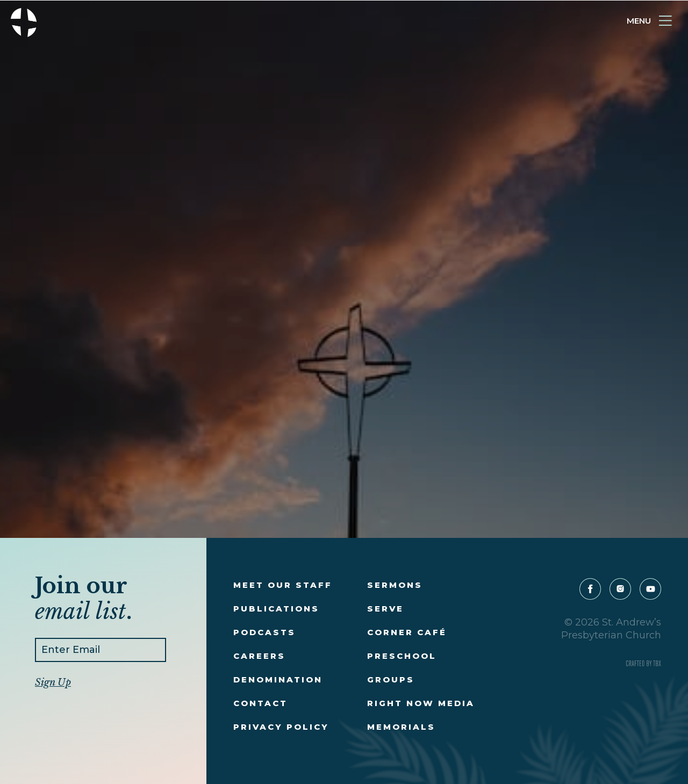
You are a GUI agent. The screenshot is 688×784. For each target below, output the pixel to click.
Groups (391, 679)
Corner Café (407, 632)
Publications (276, 609)
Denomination (278, 679)
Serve (385, 609)
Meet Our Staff (283, 585)
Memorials (401, 727)
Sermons (395, 585)
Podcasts (264, 632)
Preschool (402, 656)
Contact (260, 703)
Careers (259, 656)
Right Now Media (421, 703)
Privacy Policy (281, 727)
